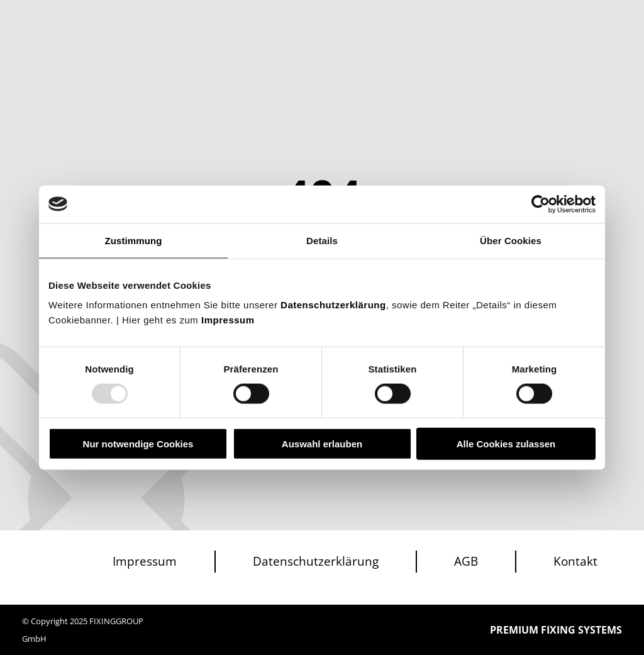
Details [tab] (322, 240)
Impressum (228, 320)
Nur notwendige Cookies (138, 444)
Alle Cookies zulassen (506, 444)
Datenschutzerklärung (333, 305)
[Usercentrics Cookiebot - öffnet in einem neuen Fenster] (541, 204)
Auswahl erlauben (322, 444)
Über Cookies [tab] (511, 240)
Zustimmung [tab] (134, 240)
